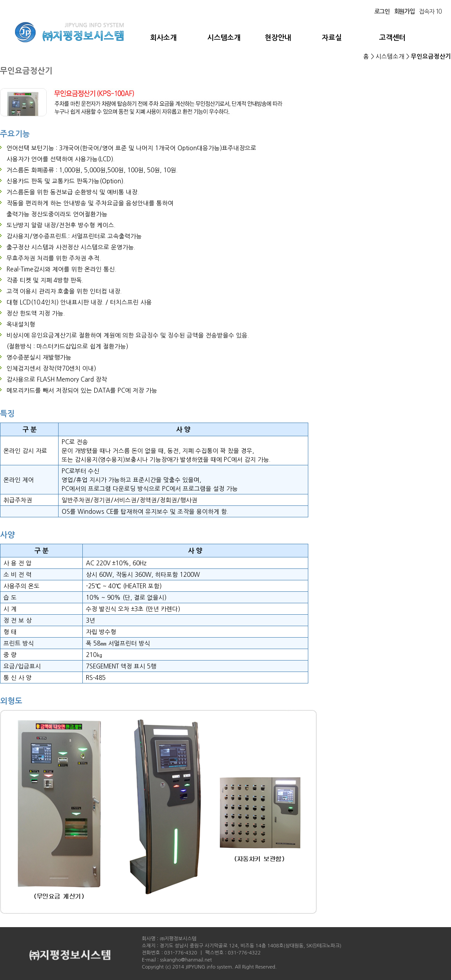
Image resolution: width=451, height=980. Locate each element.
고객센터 (392, 38)
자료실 (332, 38)
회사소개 (163, 38)
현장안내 (278, 38)
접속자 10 (430, 11)
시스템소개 (224, 38)
